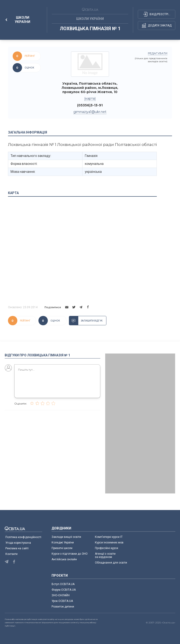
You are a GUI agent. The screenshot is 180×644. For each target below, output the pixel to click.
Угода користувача (18, 543)
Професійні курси (107, 548)
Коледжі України (63, 543)
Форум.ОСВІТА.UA (64, 590)
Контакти (11, 554)
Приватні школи (62, 548)
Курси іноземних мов (109, 543)
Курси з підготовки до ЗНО (70, 554)
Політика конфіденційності (23, 537)
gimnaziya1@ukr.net (90, 112)
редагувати (158, 53)
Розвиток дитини (63, 607)
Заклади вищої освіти (66, 537)
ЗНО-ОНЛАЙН (61, 595)
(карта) (90, 98)
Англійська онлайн (65, 559)
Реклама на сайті (17, 548)
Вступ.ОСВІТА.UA (63, 584)
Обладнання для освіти (111, 563)
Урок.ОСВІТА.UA (62, 601)
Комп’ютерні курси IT (109, 537)
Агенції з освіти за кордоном (105, 555)
